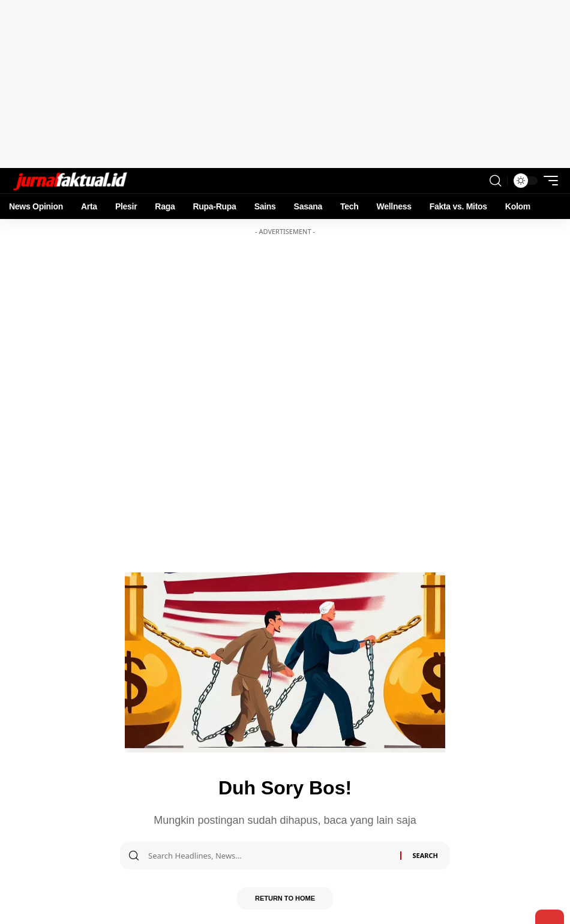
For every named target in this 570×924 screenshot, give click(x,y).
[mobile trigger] (548, 181)
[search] (495, 181)
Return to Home (285, 899)
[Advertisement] (285, 84)
